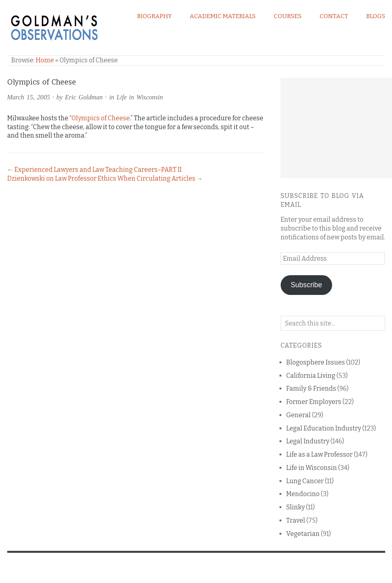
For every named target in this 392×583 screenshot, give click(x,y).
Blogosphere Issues (316, 362)
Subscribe (306, 285)
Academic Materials (223, 16)
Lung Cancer (305, 481)
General (299, 415)
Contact (334, 16)
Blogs (376, 16)
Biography (154, 16)
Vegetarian (303, 534)
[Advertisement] (336, 128)
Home (45, 60)
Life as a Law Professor (319, 454)
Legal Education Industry (324, 428)
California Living (311, 376)
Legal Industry (308, 441)
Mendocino (303, 494)
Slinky (296, 507)
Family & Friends (311, 388)
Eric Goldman (84, 97)
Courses (288, 16)
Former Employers (314, 402)
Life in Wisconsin (140, 97)
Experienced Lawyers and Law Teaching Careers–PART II (98, 170)
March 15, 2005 (29, 97)
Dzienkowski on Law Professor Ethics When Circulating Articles (101, 178)
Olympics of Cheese (101, 118)
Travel (296, 520)
